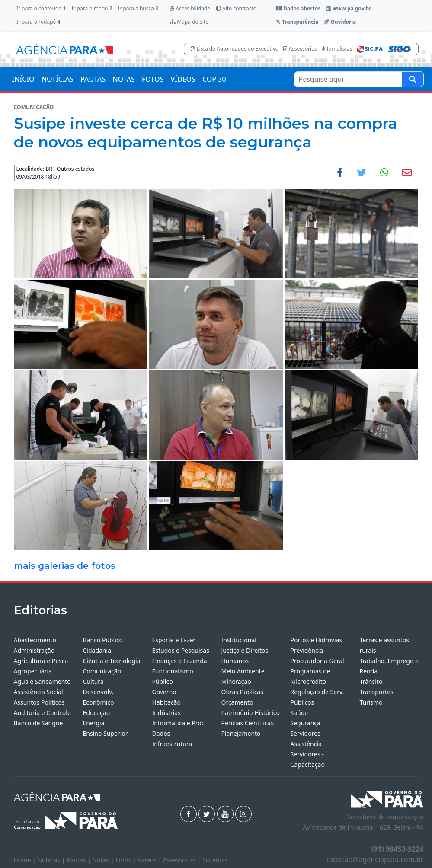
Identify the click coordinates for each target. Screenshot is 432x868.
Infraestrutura (172, 744)
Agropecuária (33, 671)
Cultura (93, 681)
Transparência (297, 22)
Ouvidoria (340, 22)
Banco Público (103, 640)
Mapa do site (189, 22)
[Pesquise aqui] (413, 79)
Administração (34, 650)
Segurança (305, 723)
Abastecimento (35, 640)
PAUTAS (93, 79)
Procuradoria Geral (317, 661)
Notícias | (52, 860)
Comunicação (102, 671)
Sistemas (215, 860)
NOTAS (124, 79)
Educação (96, 713)
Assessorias (300, 49)
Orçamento (237, 702)
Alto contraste (236, 8)
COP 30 (214, 79)
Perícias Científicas (247, 723)
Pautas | (80, 860)
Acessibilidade (190, 8)
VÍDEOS (183, 79)
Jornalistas (337, 49)
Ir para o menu (92, 8)
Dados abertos (298, 8)
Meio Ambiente (243, 671)
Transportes (376, 692)
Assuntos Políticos (39, 702)
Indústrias (166, 713)
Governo (164, 692)
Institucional (238, 640)
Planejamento (241, 733)
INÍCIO (23, 79)
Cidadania (97, 650)
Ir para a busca (138, 8)
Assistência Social (38, 692)
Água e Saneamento (42, 681)
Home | (26, 860)
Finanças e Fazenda (179, 661)
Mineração (236, 681)
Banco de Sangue (38, 723)
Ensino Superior (105, 733)
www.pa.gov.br (349, 8)
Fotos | (126, 860)
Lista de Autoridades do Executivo (235, 49)
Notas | (104, 860)
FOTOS (153, 79)
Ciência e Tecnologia (111, 661)
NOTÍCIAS (58, 79)
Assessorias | (183, 860)
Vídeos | (150, 860)
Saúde (299, 713)
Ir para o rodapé (38, 22)
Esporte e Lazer (174, 640)
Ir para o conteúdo (41, 8)
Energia (93, 723)
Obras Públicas (242, 692)
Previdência (307, 650)
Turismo (371, 702)
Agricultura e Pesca (41, 661)
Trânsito (371, 681)
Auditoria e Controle (42, 713)
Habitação (166, 702)
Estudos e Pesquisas (180, 650)
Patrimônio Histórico (250, 713)
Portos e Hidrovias (316, 640)
